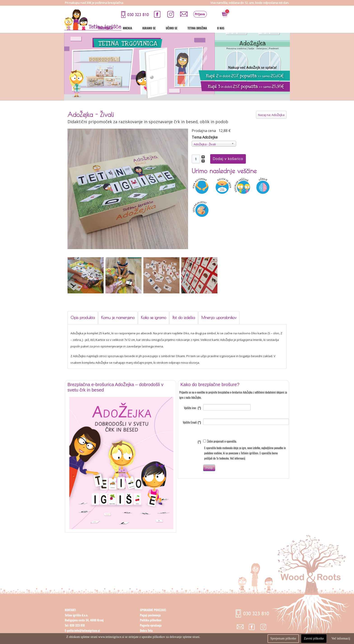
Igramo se (209, 28)
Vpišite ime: (192, 413)
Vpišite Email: (192, 428)
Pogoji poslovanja (150, 621)
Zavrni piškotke (314, 638)
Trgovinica (166, 28)
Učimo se (232, 28)
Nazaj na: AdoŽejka (271, 115)
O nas (281, 28)
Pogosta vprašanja (151, 631)
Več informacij (238, 464)
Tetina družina (258, 28)
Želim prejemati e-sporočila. (220, 447)
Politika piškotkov (151, 626)
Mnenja (188, 28)
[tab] (83, 318)
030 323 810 (77, 631)
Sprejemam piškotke (283, 638)
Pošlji (209, 473)
